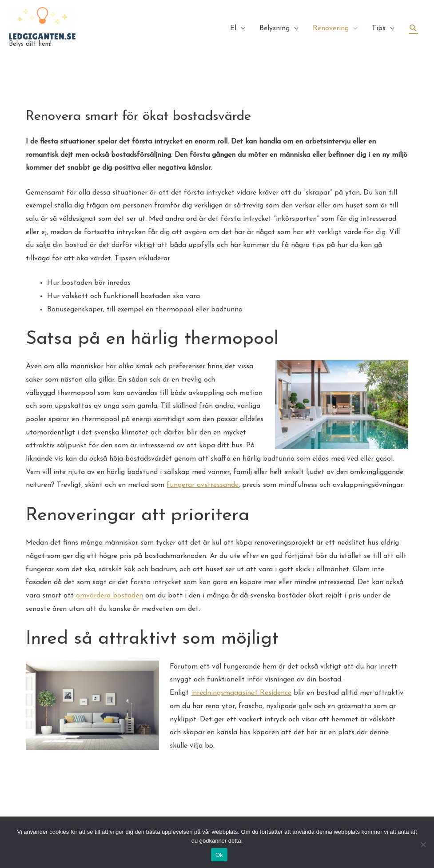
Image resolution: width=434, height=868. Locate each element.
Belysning (275, 28)
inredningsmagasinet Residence (241, 693)
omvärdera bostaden (109, 596)
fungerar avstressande (203, 485)
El (233, 28)
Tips (379, 28)
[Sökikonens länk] (413, 28)
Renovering (331, 28)
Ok (219, 855)
